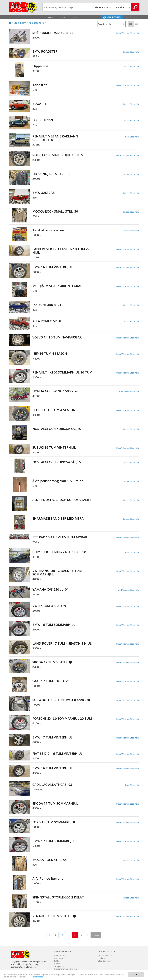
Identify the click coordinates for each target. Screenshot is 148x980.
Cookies (101, 958)
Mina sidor (59, 958)
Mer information (46, 977)
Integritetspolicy (105, 961)
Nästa (96, 935)
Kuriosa (126, 52)
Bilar (127, 137)
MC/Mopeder (123, 392)
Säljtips (57, 961)
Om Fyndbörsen (105, 956)
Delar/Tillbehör (123, 33)
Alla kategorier (37, 23)
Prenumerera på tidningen (65, 969)
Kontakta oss (60, 956)
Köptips (58, 964)
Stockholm (20, 23)
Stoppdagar (59, 966)
